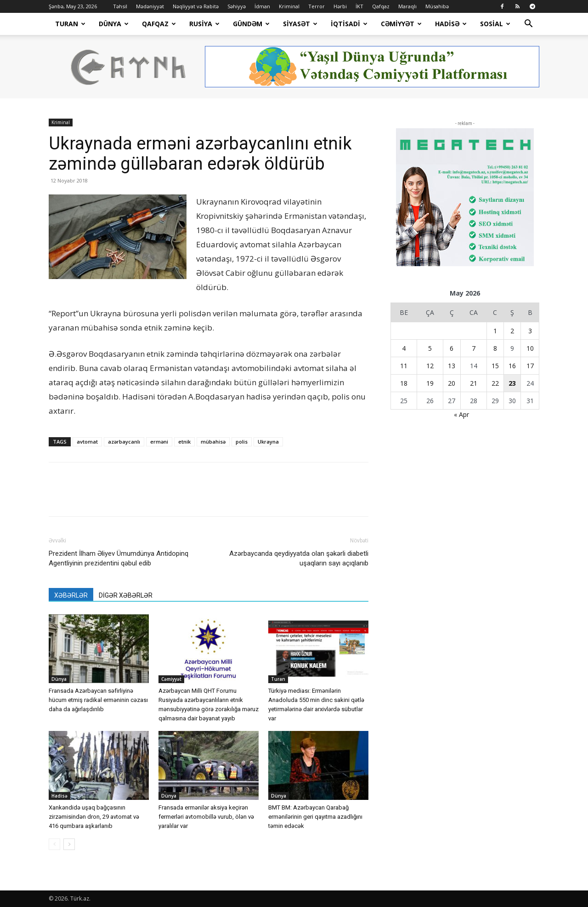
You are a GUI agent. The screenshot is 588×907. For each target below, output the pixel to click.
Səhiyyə (237, 6)
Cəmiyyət (401, 24)
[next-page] (69, 844)
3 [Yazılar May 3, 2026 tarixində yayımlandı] (530, 331)
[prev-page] (54, 844)
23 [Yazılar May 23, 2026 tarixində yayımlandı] (512, 383)
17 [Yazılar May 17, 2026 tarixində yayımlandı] (530, 366)
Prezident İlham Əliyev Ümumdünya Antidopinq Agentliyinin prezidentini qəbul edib (119, 558)
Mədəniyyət (150, 6)
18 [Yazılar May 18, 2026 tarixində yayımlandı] (404, 383)
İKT (359, 6)
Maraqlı (407, 6)
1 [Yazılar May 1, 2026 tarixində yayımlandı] (495, 331)
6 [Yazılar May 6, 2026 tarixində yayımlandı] (452, 348)
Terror (317, 6)
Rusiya (204, 24)
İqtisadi (349, 24)
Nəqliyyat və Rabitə (196, 6)
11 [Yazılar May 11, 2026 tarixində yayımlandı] (404, 366)
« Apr (461, 414)
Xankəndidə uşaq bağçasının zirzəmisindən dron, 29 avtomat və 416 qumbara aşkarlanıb (94, 817)
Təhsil (120, 6)
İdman (262, 6)
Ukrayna (268, 442)
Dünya (114, 24)
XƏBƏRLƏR (71, 595)
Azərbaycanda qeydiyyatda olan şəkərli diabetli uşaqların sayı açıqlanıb (299, 558)
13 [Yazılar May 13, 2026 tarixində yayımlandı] (452, 366)
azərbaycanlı (124, 442)
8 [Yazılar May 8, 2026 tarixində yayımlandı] (495, 348)
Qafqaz (381, 6)
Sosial (495, 24)
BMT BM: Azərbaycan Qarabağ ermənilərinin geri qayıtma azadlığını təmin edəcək (315, 817)
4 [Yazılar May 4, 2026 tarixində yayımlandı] (404, 348)
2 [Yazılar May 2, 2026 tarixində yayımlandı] (512, 331)
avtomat (87, 442)
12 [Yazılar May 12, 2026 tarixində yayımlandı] (430, 366)
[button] (528, 25)
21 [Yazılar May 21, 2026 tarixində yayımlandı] (474, 383)
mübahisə (213, 442)
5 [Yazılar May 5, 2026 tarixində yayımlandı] (430, 348)
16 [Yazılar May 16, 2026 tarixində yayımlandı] (512, 366)
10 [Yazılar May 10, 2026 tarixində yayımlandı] (530, 348)
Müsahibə (437, 6)
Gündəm (251, 24)
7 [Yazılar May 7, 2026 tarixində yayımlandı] (474, 348)
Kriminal (289, 6)
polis (242, 442)
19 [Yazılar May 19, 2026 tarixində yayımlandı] (430, 383)
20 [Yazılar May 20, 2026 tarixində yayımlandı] (452, 383)
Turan (70, 24)
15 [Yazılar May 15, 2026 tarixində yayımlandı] (495, 366)
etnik (184, 442)
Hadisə (451, 24)
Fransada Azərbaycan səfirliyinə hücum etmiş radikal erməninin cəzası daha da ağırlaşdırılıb (98, 700)
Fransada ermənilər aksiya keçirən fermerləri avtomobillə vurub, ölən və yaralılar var (206, 817)
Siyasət (300, 24)
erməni (159, 442)
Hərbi (340, 6)
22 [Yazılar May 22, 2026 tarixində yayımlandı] (495, 383)
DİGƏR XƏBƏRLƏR (126, 595)
